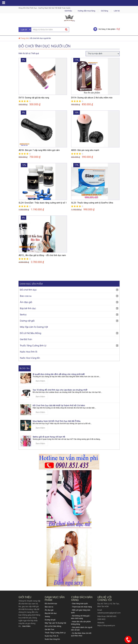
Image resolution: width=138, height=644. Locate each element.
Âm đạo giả (26, 302)
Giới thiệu (68, 11)
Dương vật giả (27, 321)
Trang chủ (25, 38)
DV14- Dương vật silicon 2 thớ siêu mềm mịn (92, 98)
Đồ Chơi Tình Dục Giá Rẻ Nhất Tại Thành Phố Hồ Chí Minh (59, 405)
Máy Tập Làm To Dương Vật (34, 327)
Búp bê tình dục (28, 308)
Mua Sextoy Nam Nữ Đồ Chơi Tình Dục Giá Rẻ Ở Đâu (57, 421)
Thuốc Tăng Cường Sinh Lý (33, 345)
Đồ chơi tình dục (28, 290)
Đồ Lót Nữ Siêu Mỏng (31, 333)
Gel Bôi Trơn (26, 339)
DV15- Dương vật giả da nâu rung (34, 98)
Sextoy (23, 314)
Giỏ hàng (105, 11)
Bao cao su (26, 296)
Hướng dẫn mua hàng (86, 11)
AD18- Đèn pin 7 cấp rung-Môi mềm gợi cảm (39, 150)
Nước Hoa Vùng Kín (30, 358)
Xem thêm (40, 381)
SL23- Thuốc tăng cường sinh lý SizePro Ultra (92, 203)
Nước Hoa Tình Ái (29, 352)
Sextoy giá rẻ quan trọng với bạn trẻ (49, 437)
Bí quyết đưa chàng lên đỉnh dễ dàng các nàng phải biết (59, 374)
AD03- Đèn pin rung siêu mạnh (85, 150)
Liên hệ (117, 11)
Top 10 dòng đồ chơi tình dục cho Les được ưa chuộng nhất (60, 390)
